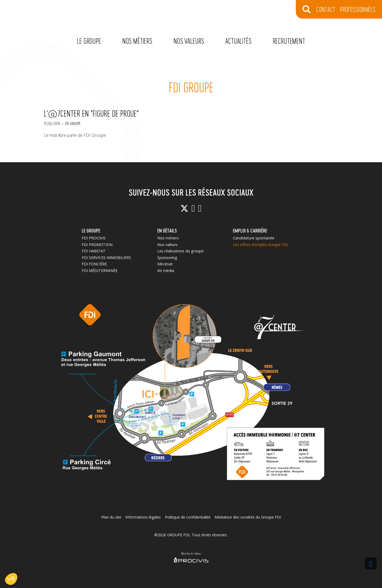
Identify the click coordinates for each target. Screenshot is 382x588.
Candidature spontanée (254, 238)
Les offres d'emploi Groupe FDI (260, 245)
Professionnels (358, 9)
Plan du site (111, 517)
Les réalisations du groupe (181, 251)
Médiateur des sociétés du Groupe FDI (248, 517)
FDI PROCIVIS (94, 238)
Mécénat (165, 264)
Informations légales (143, 517)
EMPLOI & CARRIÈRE (250, 231)
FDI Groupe (73, 123)
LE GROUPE (91, 231)
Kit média (166, 271)
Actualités (238, 41)
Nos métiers (137, 41)
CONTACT (326, 9)
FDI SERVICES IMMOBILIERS (106, 258)
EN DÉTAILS (167, 231)
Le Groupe (89, 41)
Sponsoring (167, 258)
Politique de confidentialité (188, 517)
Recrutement (289, 41)
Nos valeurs (189, 41)
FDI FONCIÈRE (94, 264)
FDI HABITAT (94, 251)
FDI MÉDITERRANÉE (100, 271)
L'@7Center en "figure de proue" (91, 113)
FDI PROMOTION (97, 245)
